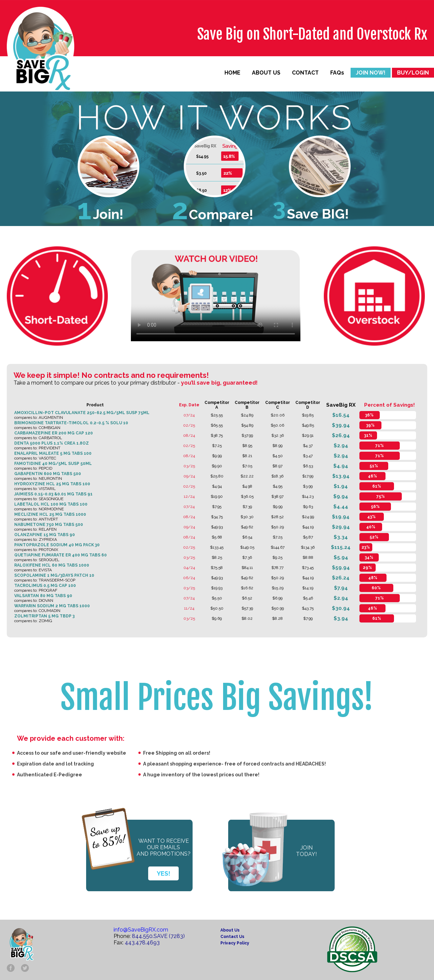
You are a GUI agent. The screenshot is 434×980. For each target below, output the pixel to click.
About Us (230, 930)
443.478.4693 (142, 943)
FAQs (337, 73)
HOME (232, 73)
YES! (163, 873)
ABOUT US (266, 73)
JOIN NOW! (371, 73)
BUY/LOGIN (413, 73)
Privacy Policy (235, 943)
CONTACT (305, 73)
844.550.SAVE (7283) (158, 936)
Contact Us (232, 937)
